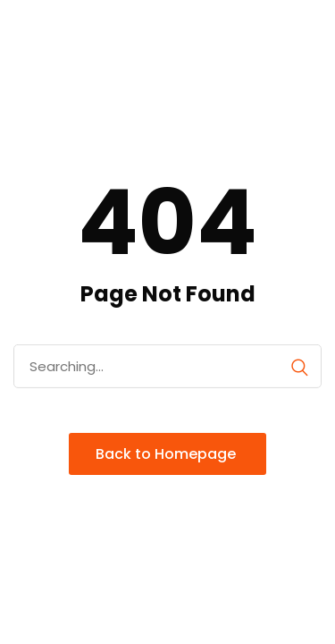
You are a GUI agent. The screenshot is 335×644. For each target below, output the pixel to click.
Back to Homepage (167, 454)
